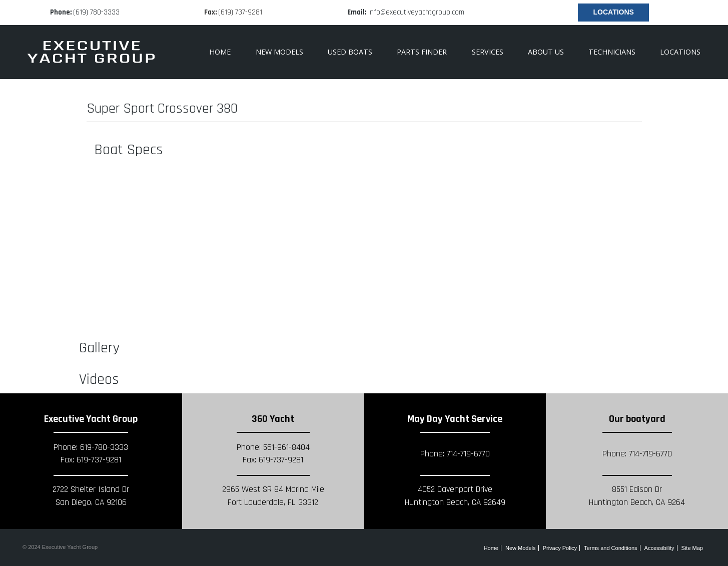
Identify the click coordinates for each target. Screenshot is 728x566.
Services (488, 52)
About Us (546, 52)
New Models (279, 52)
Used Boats (350, 52)
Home (220, 52)
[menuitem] (422, 52)
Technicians (612, 52)
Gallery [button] (99, 348)
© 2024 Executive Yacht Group (60, 547)
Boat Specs (128, 150)
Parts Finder (422, 52)
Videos (99, 379)
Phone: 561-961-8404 (273, 447)
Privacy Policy (560, 548)
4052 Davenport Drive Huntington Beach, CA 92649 (455, 496)
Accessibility (659, 548)
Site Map (692, 548)
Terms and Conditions (610, 548)
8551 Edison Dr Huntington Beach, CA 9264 (637, 496)
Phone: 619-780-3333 (91, 447)
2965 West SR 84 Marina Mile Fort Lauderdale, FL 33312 (273, 496)
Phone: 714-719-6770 (455, 454)
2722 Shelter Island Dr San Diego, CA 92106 (91, 496)
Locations (614, 12)
